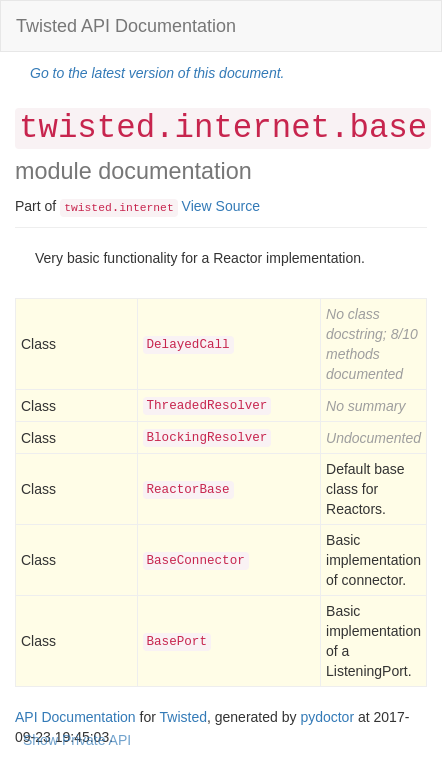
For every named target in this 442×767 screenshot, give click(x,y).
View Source (221, 206)
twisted (88, 208)
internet (146, 208)
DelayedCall (188, 345)
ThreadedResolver (207, 406)
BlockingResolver (207, 438)
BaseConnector (196, 561)
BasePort (177, 642)
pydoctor (327, 717)
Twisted (183, 717)
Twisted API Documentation (126, 26)
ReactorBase (188, 490)
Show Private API (77, 740)
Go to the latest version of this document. (157, 73)
